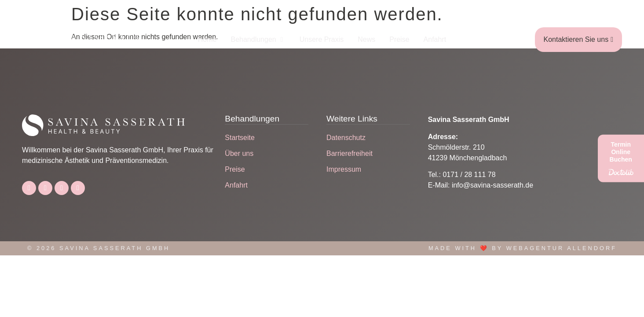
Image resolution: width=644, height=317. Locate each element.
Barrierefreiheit (349, 153)
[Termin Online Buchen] (621, 158)
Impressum (344, 169)
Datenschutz (346, 138)
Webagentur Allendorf (562, 248)
